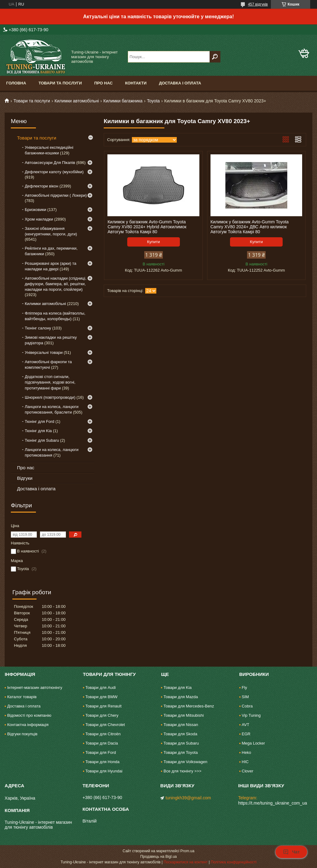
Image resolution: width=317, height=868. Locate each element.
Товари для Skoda (180, 734)
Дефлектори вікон (41, 186)
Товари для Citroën (103, 734)
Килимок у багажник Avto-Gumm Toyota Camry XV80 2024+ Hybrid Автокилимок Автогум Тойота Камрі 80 (147, 227)
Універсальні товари (44, 352)
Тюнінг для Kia (38, 431)
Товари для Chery (102, 715)
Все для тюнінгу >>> (182, 771)
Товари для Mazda (181, 697)
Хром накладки (39, 219)
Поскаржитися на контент (185, 862)
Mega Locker (253, 743)
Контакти (136, 83)
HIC (245, 762)
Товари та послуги (60, 83)
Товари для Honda (102, 762)
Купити (154, 242)
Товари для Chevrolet (105, 725)
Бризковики (35, 210)
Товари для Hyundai (104, 771)
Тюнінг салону (38, 328)
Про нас (103, 83)
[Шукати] (215, 57)
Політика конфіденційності (234, 862)
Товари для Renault (104, 706)
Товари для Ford (101, 752)
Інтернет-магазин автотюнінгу (35, 688)
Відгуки (25, 478)
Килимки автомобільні (77, 101)
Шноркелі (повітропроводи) (50, 397)
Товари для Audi (101, 688)
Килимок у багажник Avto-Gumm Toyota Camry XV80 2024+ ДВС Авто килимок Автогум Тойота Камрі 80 (250, 227)
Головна (16, 83)
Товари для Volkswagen (185, 762)
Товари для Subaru (181, 743)
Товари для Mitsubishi (184, 715)
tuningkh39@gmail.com (188, 798)
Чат (291, 852)
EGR (246, 734)
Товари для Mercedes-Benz (189, 706)
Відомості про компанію (29, 715)
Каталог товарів (22, 697)
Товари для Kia (178, 688)
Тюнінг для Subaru (42, 440)
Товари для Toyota (180, 752)
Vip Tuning (251, 715)
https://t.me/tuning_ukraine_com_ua (273, 803)
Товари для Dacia (102, 743)
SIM (245, 697)
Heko (246, 752)
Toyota (153, 101)
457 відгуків (258, 4)
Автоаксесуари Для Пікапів (50, 163)
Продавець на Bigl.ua (158, 857)
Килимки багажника (123, 101)
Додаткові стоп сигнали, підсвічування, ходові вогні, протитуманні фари (50, 382)
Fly (244, 688)
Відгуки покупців (22, 734)
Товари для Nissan (181, 725)
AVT (245, 725)
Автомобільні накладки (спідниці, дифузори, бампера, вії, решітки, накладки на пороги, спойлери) (56, 284)
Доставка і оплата (180, 83)
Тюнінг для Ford (39, 421)
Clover (248, 771)
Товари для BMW (102, 697)
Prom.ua (187, 851)
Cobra (247, 706)
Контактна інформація (28, 725)
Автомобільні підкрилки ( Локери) (56, 195)
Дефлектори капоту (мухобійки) (54, 172)
